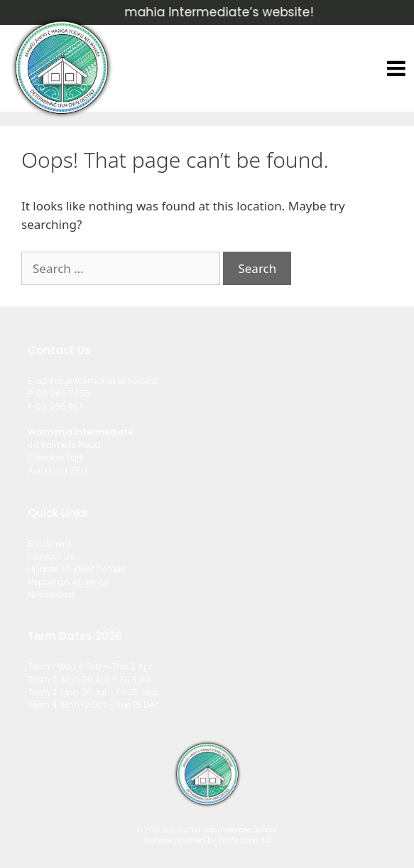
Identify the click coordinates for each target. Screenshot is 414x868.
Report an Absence (69, 582)
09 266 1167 (59, 406)
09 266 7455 (63, 393)
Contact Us (51, 556)
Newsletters (52, 595)
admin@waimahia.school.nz (97, 381)
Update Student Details (77, 569)
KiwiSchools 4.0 (245, 841)
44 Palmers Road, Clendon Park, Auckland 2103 (65, 457)
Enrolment (49, 543)
